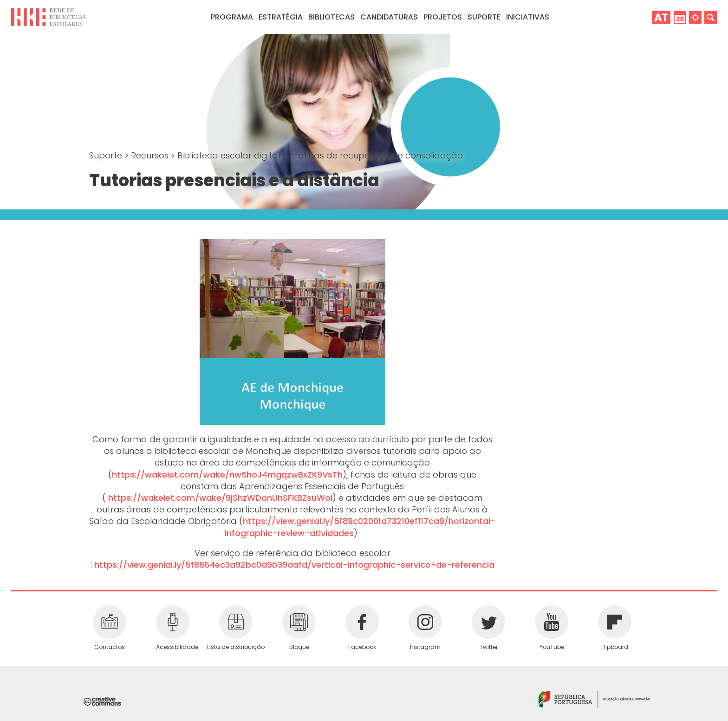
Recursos (151, 155)
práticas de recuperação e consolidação (376, 155)
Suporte (107, 155)
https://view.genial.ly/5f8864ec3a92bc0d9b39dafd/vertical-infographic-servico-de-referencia (294, 565)
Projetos (443, 17)
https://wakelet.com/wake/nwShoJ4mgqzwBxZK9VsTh (227, 475)
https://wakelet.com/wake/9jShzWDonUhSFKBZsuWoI (220, 498)
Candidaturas (389, 17)
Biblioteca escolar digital (230, 155)
